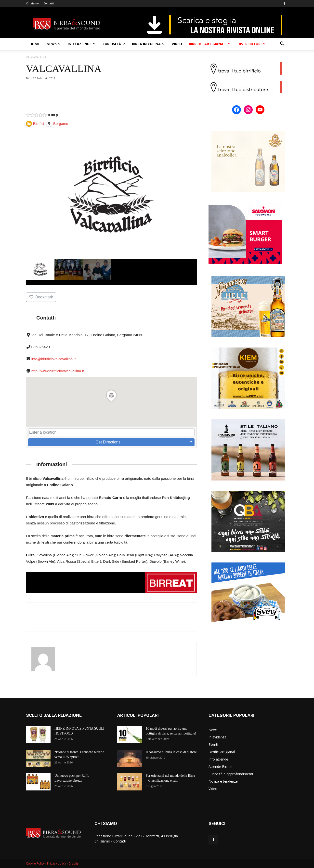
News (54, 44)
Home (35, 44)
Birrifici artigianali (210, 44)
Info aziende (82, 44)
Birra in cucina (148, 44)
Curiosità (114, 44)
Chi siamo (32, 3)
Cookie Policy (35, 863)
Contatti (49, 3)
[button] (282, 44)
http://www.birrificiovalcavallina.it (58, 371)
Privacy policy (57, 863)
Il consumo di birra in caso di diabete (171, 752)
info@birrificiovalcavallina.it (53, 359)
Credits (73, 863)
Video (177, 44)
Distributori (251, 44)
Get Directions (108, 442)
